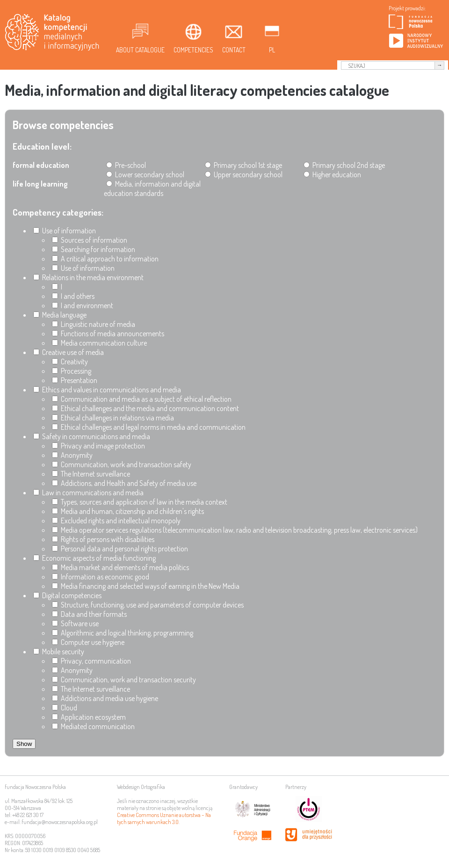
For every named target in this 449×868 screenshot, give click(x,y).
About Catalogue (140, 50)
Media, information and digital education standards (152, 188)
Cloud (65, 708)
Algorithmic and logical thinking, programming (123, 633)
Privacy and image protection (98, 446)
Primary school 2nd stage (344, 165)
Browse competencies (63, 125)
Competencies (193, 50)
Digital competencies (67, 595)
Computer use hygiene (88, 642)
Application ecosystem (89, 717)
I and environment (83, 305)
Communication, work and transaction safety (122, 464)
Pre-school (126, 165)
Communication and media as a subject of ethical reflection (142, 399)
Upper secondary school (244, 174)
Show (24, 744)
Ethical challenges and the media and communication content (145, 408)
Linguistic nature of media (94, 324)
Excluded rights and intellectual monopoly (116, 521)
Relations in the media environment (88, 277)
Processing (72, 371)
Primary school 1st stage (243, 165)
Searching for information (94, 249)
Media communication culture (99, 343)
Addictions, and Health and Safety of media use (124, 483)
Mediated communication (93, 726)
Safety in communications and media (92, 436)
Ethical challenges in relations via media (113, 418)
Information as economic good (101, 577)
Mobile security (59, 651)
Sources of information (90, 240)
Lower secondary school (145, 174)
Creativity (70, 362)
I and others (73, 296)
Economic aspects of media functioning (94, 558)
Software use (75, 623)
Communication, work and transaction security (124, 680)
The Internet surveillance (91, 474)
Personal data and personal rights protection (120, 549)
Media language (60, 315)
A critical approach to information (105, 259)
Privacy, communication (91, 661)
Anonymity (72, 455)
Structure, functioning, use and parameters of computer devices (148, 605)
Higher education (332, 174)
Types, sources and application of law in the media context (140, 502)
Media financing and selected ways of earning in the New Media (146, 586)
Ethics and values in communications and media (107, 390)
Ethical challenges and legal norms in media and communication (149, 427)
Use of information (65, 231)
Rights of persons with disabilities (103, 539)
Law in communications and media (88, 492)
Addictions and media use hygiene (105, 698)
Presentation (75, 380)
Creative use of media (69, 352)
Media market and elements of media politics (120, 567)
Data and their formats (89, 614)
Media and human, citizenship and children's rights (128, 511)
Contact (234, 50)
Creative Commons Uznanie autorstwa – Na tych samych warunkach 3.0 (164, 818)
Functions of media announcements (108, 333)
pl (272, 50)
